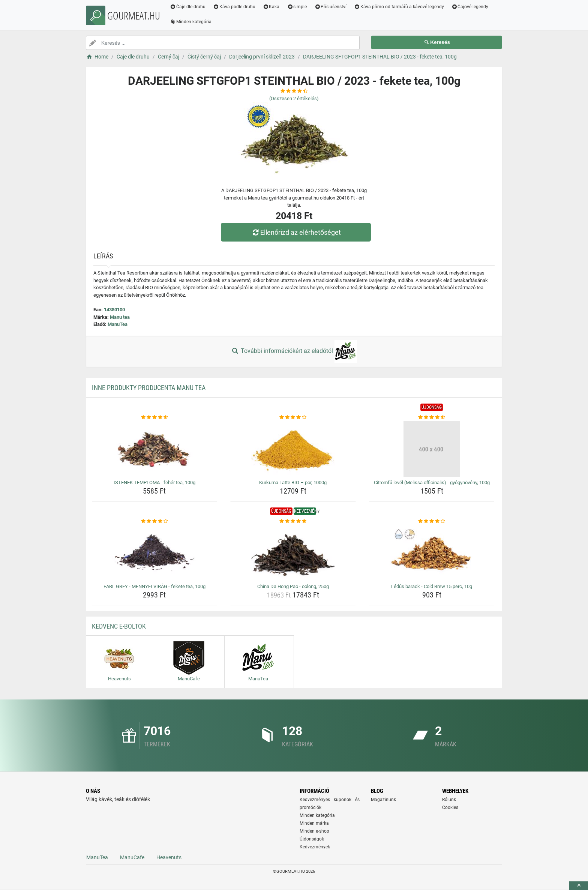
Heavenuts (169, 857)
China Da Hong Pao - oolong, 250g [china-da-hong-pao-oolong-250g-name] (293, 586)
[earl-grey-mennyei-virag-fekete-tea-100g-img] (155, 553)
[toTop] (579, 886)
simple (297, 7)
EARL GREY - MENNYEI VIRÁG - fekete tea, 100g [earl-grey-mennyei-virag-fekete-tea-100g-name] (154, 586)
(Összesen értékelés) (294, 98)
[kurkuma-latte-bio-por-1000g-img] (293, 449)
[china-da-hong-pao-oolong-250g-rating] (293, 521)
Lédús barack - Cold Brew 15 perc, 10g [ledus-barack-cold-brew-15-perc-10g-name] (432, 586)
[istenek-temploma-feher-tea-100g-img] (155, 449)
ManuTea (118, 324)
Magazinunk (383, 800)
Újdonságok (312, 839)
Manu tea (120, 317)
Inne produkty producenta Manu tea (149, 388)
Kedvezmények (315, 847)
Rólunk (449, 800)
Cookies (450, 807)
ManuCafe (132, 857)
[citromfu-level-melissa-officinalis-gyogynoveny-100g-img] (432, 449)
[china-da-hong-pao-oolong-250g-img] (293, 553)
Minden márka (314, 823)
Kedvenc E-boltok (119, 626)
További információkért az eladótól (294, 351)
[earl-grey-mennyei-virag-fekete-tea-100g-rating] (155, 521)
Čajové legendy (470, 7)
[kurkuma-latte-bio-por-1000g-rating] (293, 417)
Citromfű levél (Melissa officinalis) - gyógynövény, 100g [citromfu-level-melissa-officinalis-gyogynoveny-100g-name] (432, 483)
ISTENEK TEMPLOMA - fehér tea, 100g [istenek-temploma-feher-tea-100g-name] (154, 483)
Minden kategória (191, 22)
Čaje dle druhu (188, 7)
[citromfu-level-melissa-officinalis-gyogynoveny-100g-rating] (432, 417)
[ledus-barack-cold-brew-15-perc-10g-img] (432, 553)
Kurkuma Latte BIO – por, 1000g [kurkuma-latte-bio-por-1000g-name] (293, 483)
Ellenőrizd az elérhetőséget (296, 232)
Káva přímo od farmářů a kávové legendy (399, 7)
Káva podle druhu (234, 7)
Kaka (271, 7)
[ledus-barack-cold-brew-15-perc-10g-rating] (432, 521)
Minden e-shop (314, 831)
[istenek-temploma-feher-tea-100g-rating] (155, 417)
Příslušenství (330, 7)
